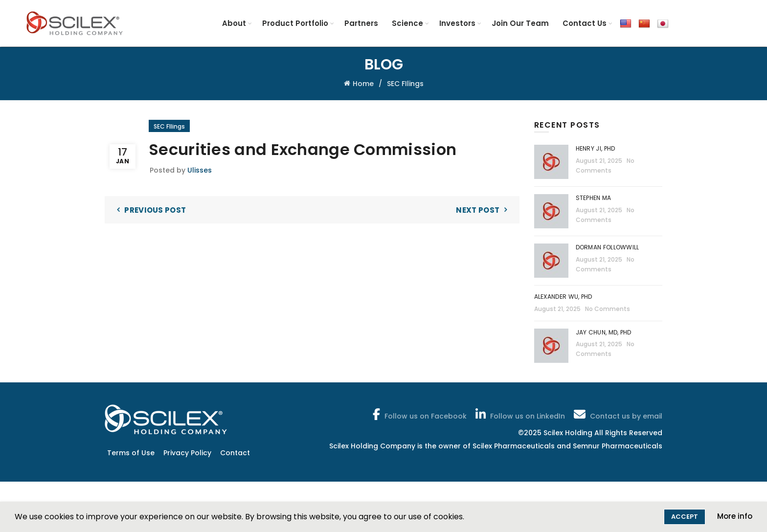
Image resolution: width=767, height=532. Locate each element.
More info (735, 516)
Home (363, 84)
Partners (361, 23)
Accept (685, 517)
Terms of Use (131, 453)
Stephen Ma (594, 198)
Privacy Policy (187, 453)
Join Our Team (520, 23)
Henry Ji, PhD (596, 148)
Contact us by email (617, 414)
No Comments (608, 309)
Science (407, 23)
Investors (457, 23)
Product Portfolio (295, 23)
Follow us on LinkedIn (519, 414)
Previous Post (155, 210)
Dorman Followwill (608, 247)
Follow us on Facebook (419, 414)
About (234, 23)
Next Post (478, 210)
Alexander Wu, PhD (563, 297)
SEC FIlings (405, 84)
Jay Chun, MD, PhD (604, 332)
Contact (235, 453)
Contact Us (585, 23)
